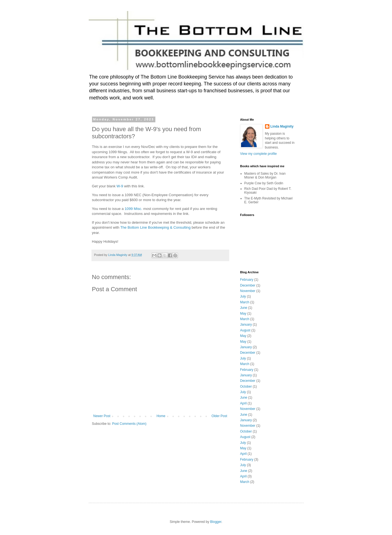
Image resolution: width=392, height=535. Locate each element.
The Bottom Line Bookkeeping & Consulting (156, 227)
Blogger (216, 522)
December (248, 285)
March (245, 302)
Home (161, 416)
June (244, 308)
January (246, 325)
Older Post (219, 416)
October (246, 387)
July (243, 296)
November (248, 291)
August (245, 330)
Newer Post (102, 416)
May (243, 314)
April (244, 403)
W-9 (120, 186)
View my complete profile (259, 154)
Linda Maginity (282, 126)
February (247, 280)
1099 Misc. (134, 209)
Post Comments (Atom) (129, 424)
